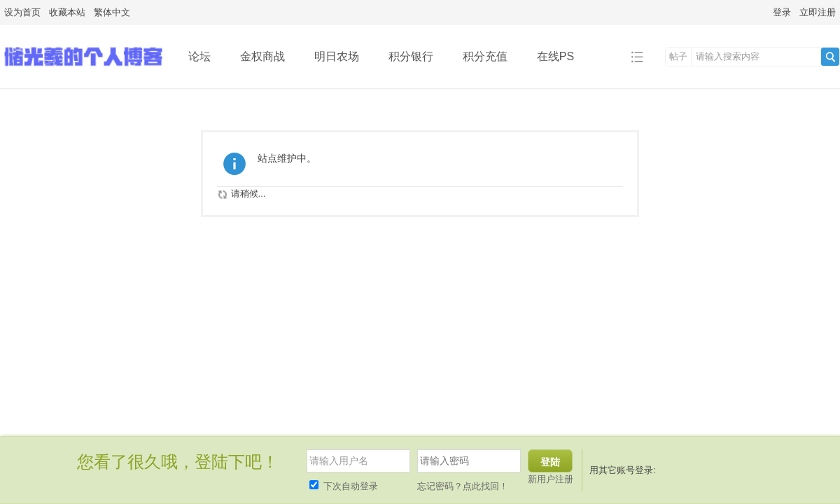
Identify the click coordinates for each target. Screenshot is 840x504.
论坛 (199, 56)
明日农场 (337, 56)
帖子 (678, 56)
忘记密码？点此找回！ (463, 486)
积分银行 (411, 56)
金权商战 (262, 56)
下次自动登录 (344, 486)
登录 (782, 12)
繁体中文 (112, 12)
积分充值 (485, 56)
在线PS (555, 56)
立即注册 (818, 12)
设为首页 (22, 12)
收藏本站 (67, 12)
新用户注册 (551, 479)
